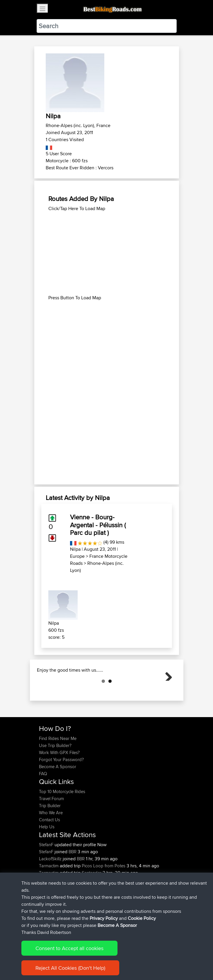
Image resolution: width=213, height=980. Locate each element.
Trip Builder (50, 835)
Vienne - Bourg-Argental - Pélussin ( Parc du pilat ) (98, 525)
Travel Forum (51, 828)
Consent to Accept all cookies (69, 948)
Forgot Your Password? (61, 789)
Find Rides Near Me (58, 768)
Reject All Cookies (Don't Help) (70, 968)
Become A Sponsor (58, 796)
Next (166, 690)
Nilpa (75, 549)
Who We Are (51, 842)
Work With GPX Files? (59, 782)
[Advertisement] (107, 253)
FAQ (43, 803)
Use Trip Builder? (55, 775)
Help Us (47, 856)
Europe (77, 556)
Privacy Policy (104, 918)
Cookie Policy (142, 918)
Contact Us (50, 849)
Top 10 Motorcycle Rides (62, 821)
